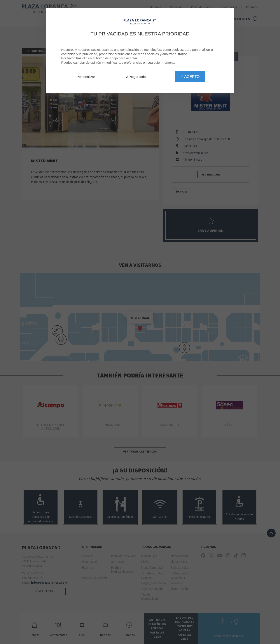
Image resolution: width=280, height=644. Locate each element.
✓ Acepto (190, 77)
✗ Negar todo (136, 77)
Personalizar (86, 77)
